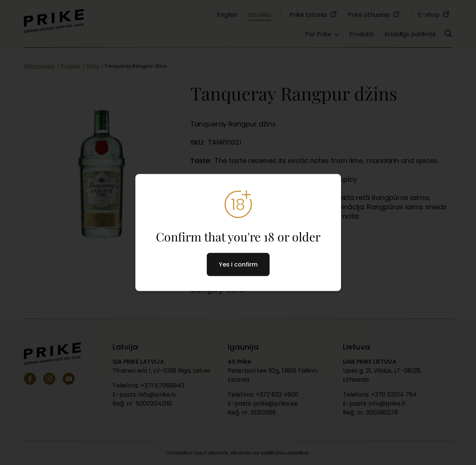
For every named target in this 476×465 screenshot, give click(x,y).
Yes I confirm (238, 264)
